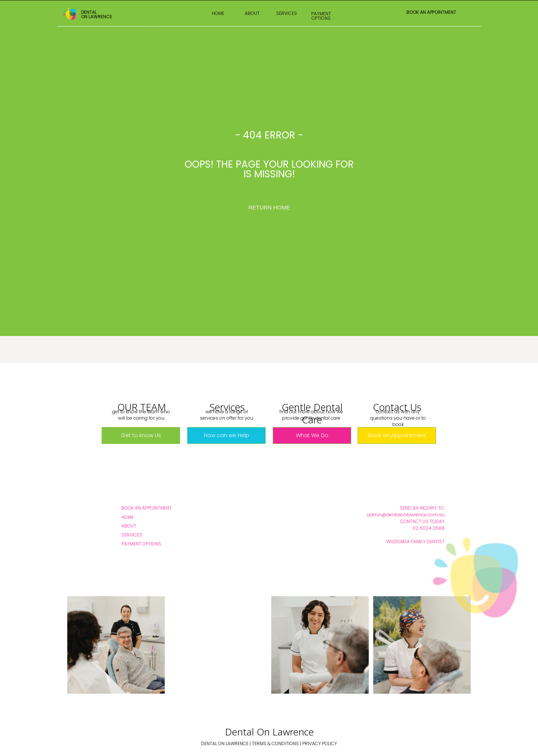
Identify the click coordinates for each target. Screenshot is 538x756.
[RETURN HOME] (269, 207)
